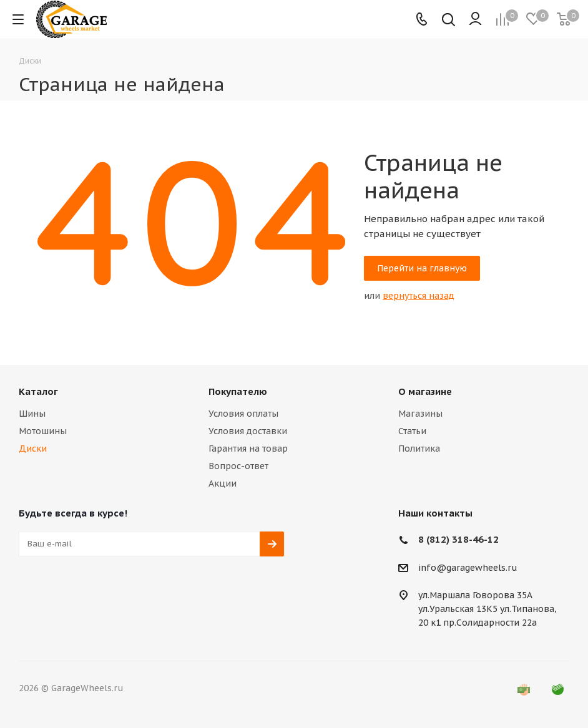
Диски (33, 449)
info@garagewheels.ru (468, 568)
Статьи (412, 431)
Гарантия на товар (248, 449)
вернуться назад (419, 296)
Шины (32, 414)
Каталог (38, 391)
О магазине (425, 391)
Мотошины (43, 431)
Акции (223, 483)
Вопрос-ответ (238, 466)
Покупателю (238, 391)
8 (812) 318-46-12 (458, 539)
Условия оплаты (243, 414)
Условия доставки (248, 431)
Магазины (420, 414)
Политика (419, 449)
